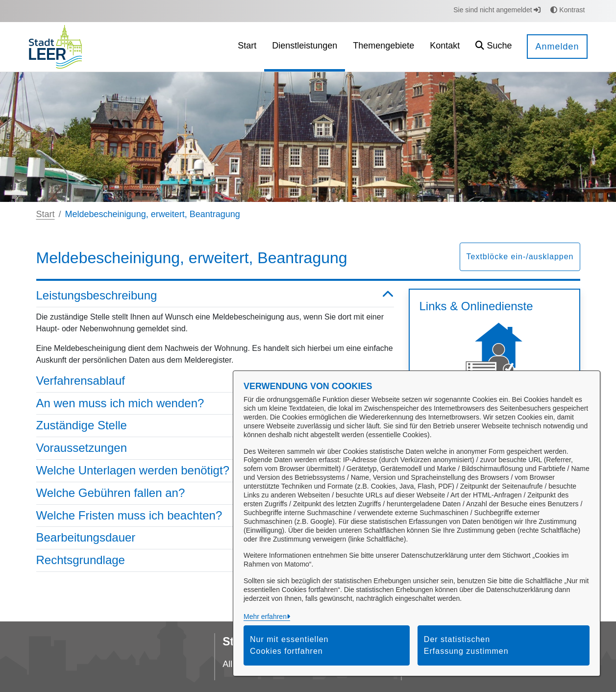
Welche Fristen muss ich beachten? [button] (215, 516)
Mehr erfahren (265, 617)
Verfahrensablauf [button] (215, 381)
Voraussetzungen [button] (215, 448)
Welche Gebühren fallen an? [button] (215, 493)
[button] (493, 47)
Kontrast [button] (567, 10)
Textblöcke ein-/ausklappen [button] (520, 257)
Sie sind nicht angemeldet (497, 10)
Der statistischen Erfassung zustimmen (466, 645)
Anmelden (557, 47)
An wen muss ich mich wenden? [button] (215, 404)
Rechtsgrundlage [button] (215, 560)
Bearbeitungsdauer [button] (215, 538)
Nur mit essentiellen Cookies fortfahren (289, 645)
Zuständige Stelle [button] (215, 426)
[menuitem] (247, 47)
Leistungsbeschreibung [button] (215, 296)
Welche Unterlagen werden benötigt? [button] (215, 471)
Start (46, 214)
